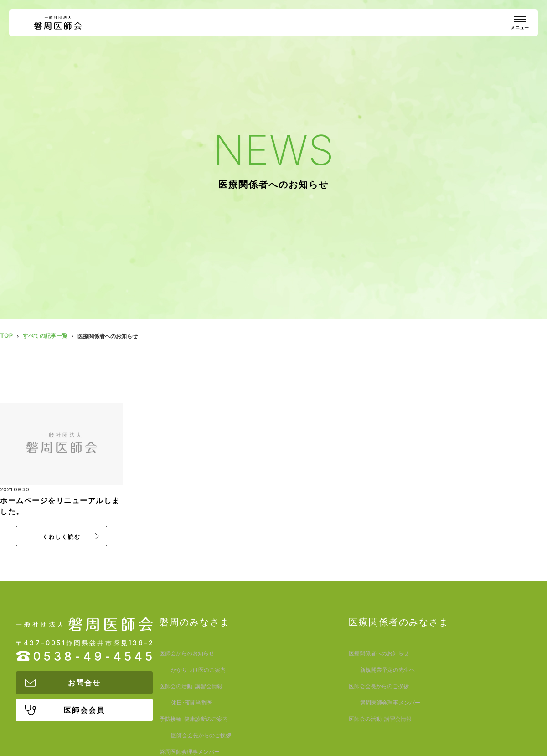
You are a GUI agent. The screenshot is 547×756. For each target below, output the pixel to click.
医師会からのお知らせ (187, 653)
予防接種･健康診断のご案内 (194, 686)
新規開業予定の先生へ (479, 653)
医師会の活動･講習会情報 (191, 670)
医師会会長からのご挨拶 (292, 686)
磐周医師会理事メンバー (190, 702)
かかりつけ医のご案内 (289, 653)
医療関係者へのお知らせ (379, 653)
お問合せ (84, 683)
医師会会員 (84, 710)
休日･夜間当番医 (283, 670)
